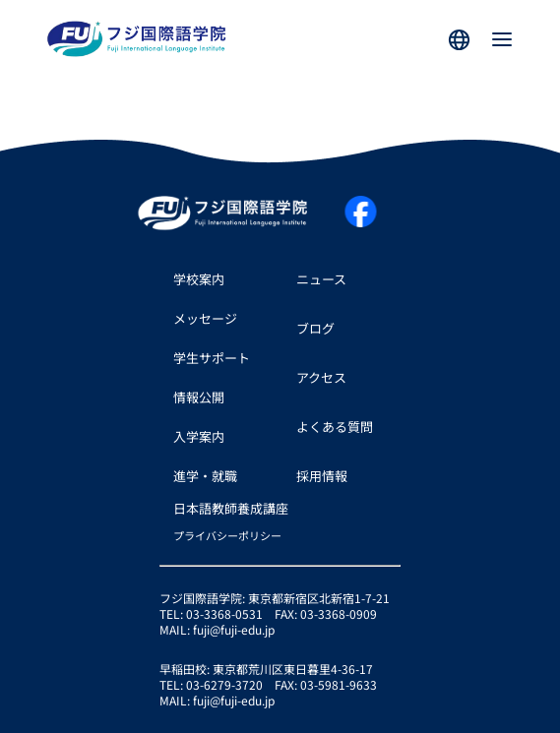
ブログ (315, 328)
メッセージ (205, 318)
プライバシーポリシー (227, 536)
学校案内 (199, 279)
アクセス (321, 377)
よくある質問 (335, 427)
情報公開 (199, 397)
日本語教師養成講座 (231, 508)
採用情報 (322, 476)
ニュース (321, 279)
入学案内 (199, 436)
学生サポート (212, 358)
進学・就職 (205, 476)
